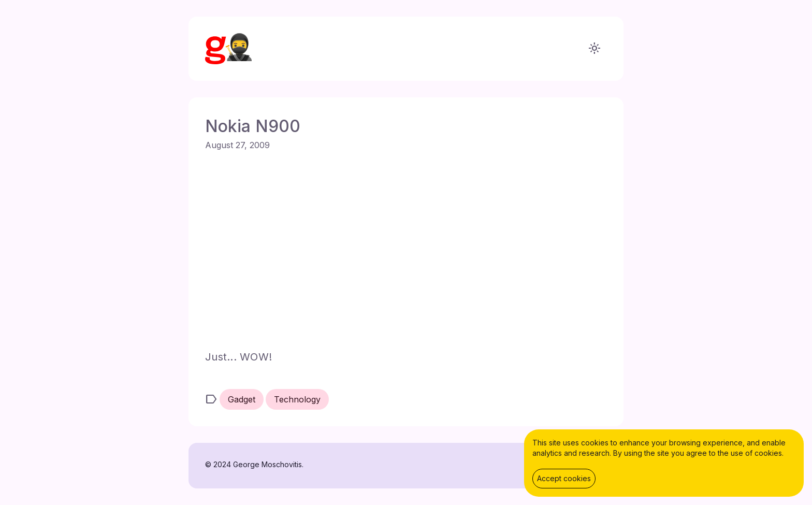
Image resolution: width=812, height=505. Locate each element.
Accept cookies (564, 478)
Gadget (242, 399)
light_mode (594, 49)
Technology (297, 399)
